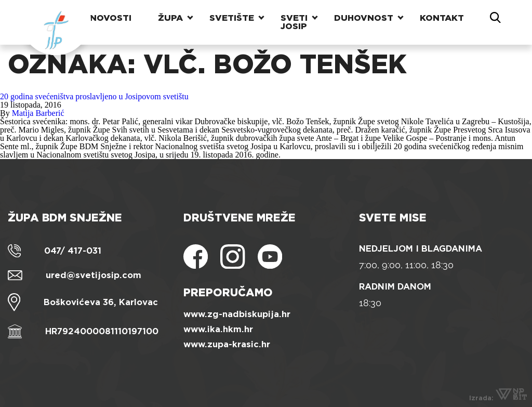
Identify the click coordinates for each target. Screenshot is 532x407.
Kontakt (442, 18)
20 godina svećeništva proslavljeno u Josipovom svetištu (94, 96)
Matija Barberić (38, 113)
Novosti (111, 18)
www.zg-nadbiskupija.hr (237, 314)
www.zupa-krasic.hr (227, 344)
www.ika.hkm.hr (218, 329)
